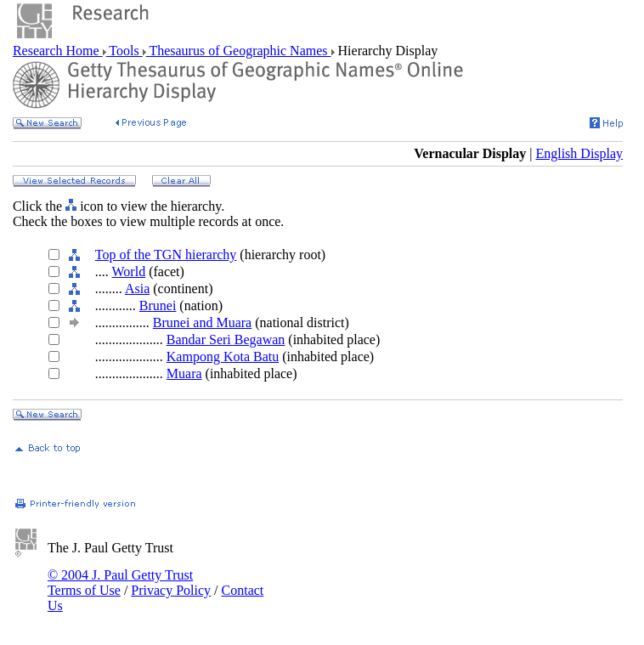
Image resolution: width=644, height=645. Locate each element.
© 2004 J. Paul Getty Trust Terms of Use (120, 583)
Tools (124, 51)
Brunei (158, 306)
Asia (137, 289)
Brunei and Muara (202, 322)
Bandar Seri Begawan (226, 339)
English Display (579, 153)
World (129, 272)
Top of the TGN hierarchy (166, 255)
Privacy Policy (171, 590)
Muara (184, 373)
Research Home (58, 51)
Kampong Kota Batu (223, 356)
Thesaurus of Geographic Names (239, 51)
